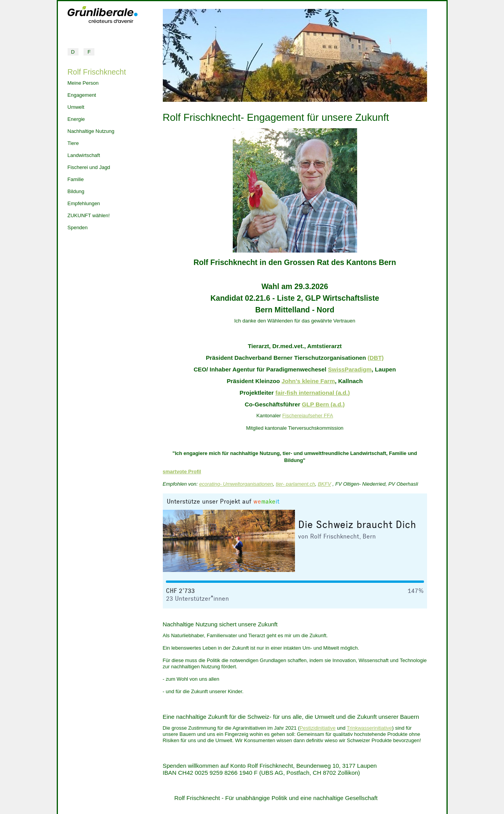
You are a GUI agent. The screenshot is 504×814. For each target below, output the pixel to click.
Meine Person (83, 83)
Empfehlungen (84, 203)
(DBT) (376, 358)
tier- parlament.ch (296, 484)
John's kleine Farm (308, 381)
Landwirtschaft (84, 155)
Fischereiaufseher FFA (308, 416)
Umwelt (76, 107)
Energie (76, 119)
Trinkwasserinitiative (369, 728)
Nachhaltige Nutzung (91, 131)
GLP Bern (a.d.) (323, 404)
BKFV (324, 484)
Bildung (76, 191)
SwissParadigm (350, 369)
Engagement (82, 95)
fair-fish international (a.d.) (313, 393)
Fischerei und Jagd (89, 167)
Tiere (73, 143)
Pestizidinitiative (318, 728)
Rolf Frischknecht (97, 72)
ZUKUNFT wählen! (89, 215)
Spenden (78, 227)
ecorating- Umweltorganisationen (236, 484)
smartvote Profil (182, 471)
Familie (76, 179)
